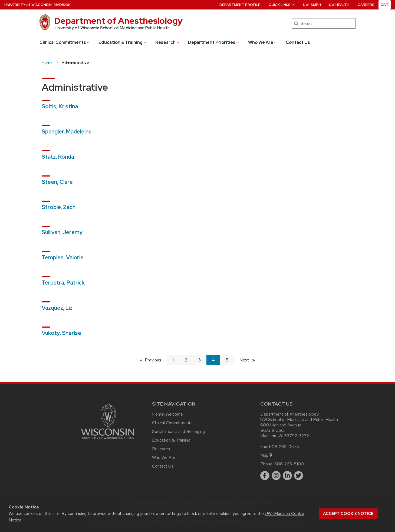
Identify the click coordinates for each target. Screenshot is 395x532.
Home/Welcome (167, 414)
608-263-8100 (289, 464)
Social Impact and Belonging (178, 431)
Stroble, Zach (59, 207)
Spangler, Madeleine (67, 132)
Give (385, 5)
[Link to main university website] (108, 440)
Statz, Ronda (58, 157)
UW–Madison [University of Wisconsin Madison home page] (37, 5)
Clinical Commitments (65, 42)
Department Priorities (214, 42)
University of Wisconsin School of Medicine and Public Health (112, 28)
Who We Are (263, 42)
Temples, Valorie (63, 257)
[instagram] (276, 476)
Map (267, 455)
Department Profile (240, 5)
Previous (156, 360)
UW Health (339, 5)
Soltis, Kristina (60, 106)
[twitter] (299, 476)
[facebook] (265, 476)
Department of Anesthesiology (118, 21)
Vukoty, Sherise (61, 333)
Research (168, 42)
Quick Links (282, 5)
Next (249, 360)
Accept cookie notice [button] (348, 514)
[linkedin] (287, 476)
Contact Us (298, 42)
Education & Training (123, 42)
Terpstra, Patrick (63, 283)
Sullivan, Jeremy (62, 232)
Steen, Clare (57, 182)
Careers (366, 5)
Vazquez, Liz (57, 308)
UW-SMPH (312, 5)
